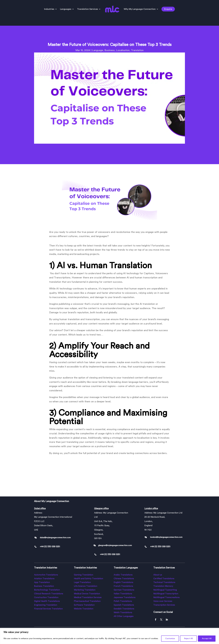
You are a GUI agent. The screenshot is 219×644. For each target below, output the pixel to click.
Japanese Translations (125, 597)
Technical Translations (164, 582)
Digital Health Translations (47, 601)
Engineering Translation (46, 605)
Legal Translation (82, 582)
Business (110, 50)
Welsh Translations (123, 613)
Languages (66, 9)
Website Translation (84, 609)
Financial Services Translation (48, 609)
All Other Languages (124, 616)
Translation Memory (163, 586)
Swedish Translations (124, 609)
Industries (49, 9)
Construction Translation (46, 597)
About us (158, 575)
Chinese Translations (124, 579)
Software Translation (84, 605)
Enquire (168, 9)
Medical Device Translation (87, 594)
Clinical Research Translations (49, 594)
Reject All (188, 639)
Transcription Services (164, 605)
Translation (137, 50)
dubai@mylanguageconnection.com (55, 538)
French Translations (123, 586)
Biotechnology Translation (47, 590)
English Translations (123, 582)
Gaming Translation (84, 575)
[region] (109, 636)
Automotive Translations (46, 575)
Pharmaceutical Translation (87, 601)
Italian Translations (123, 594)
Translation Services (88, 9)
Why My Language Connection (140, 9)
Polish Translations (123, 601)
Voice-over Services (163, 601)
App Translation (42, 582)
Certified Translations (164, 579)
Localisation (123, 50)
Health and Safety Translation (88, 579)
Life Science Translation (86, 586)
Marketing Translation (85, 590)
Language (98, 50)
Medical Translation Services (88, 597)
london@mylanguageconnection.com (166, 537)
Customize (170, 639)
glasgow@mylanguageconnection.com (115, 545)
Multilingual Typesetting (165, 590)
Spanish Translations (124, 605)
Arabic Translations (123, 575)
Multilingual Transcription (166, 594)
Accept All (207, 639)
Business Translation (44, 586)
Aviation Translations (44, 579)
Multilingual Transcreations (166, 597)
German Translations (124, 590)
